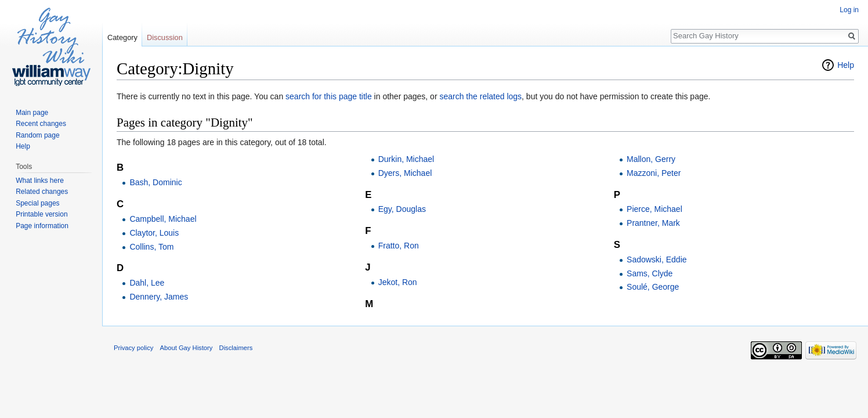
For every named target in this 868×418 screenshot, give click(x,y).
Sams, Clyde (650, 273)
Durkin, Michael (406, 159)
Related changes (42, 192)
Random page (37, 135)
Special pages (37, 203)
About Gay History (187, 348)
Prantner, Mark (653, 223)
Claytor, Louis (154, 233)
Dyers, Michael (405, 173)
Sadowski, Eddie (657, 260)
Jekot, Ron (398, 282)
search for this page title (329, 96)
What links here (40, 181)
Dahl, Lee (147, 283)
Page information (42, 226)
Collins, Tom (151, 247)
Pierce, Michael (654, 209)
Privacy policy (133, 348)
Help (846, 65)
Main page (32, 113)
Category (122, 37)
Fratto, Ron (399, 246)
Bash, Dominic (155, 182)
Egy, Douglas (402, 209)
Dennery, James (159, 297)
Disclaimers (236, 348)
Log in (849, 10)
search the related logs (480, 96)
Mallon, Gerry (651, 159)
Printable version (41, 214)
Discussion (165, 37)
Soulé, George (653, 287)
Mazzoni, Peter (654, 173)
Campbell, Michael (163, 219)
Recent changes (41, 124)
